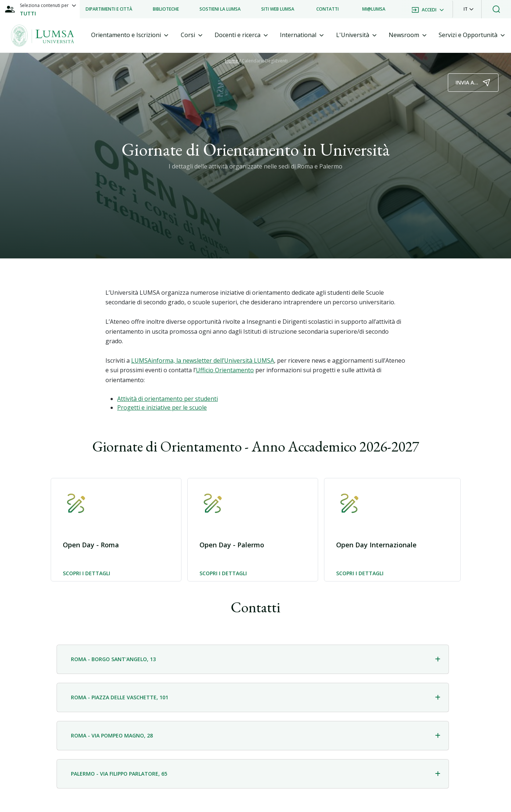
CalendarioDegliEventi (265, 61)
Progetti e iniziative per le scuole (162, 407)
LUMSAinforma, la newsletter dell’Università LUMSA (203, 360)
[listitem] (109, 9)
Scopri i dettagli (87, 574)
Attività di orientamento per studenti (168, 399)
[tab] (130, 35)
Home (232, 61)
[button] (469, 9)
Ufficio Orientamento (225, 370)
